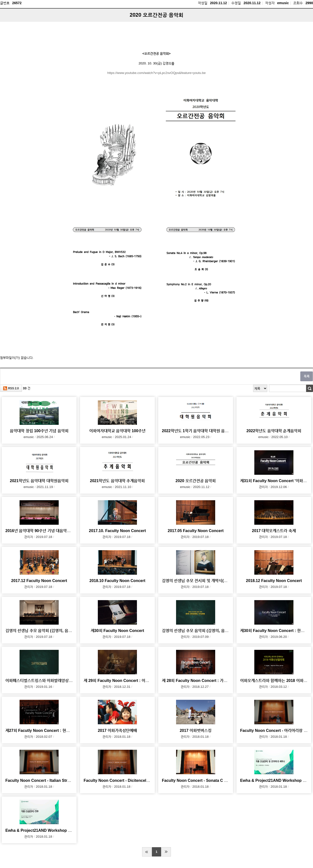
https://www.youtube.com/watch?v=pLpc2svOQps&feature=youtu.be (156, 73)
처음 (147, 852)
